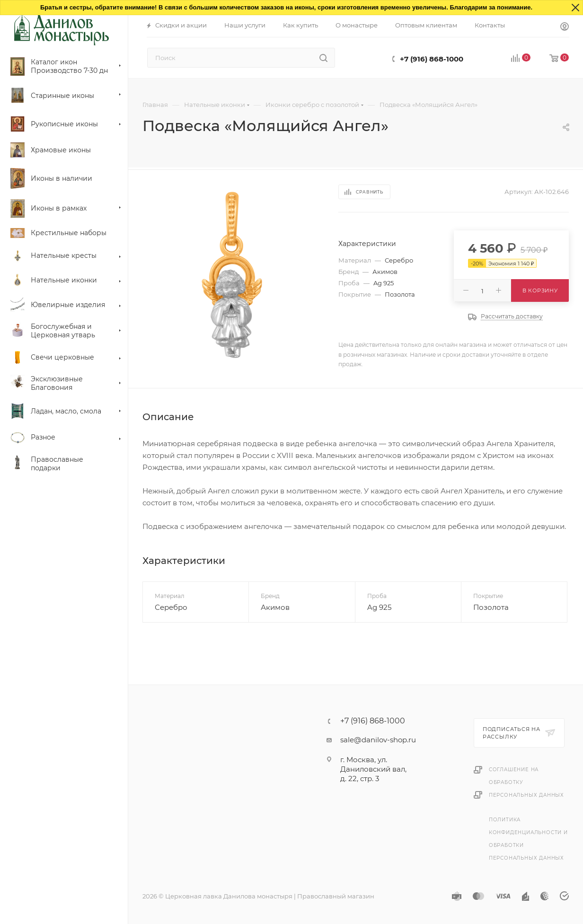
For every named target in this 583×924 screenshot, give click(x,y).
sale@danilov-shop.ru (378, 740)
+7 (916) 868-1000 (432, 59)
